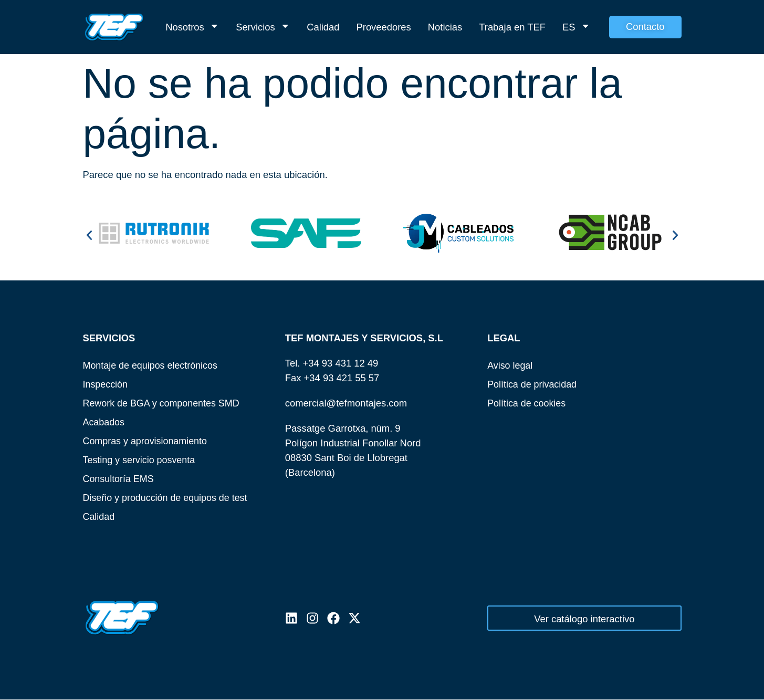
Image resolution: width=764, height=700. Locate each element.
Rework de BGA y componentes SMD (164, 403)
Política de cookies (527, 403)
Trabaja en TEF (512, 27)
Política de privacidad (533, 384)
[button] (89, 235)
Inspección (106, 384)
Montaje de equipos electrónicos (152, 365)
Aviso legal (511, 365)
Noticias (445, 27)
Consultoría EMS (119, 479)
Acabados (104, 422)
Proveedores (384, 27)
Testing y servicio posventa (141, 460)
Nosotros (192, 27)
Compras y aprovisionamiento (147, 441)
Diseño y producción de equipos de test (168, 498)
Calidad (323, 27)
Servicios (263, 27)
